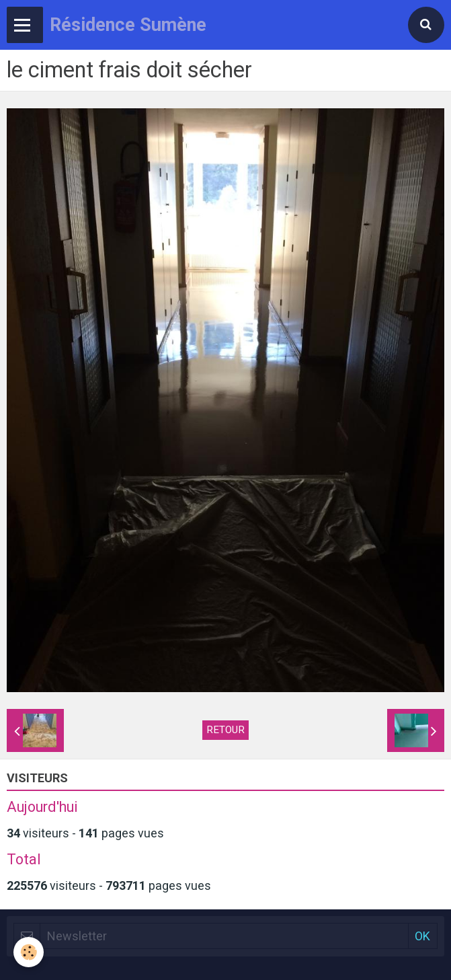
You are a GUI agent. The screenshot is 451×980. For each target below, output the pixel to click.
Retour (225, 730)
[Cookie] (29, 952)
